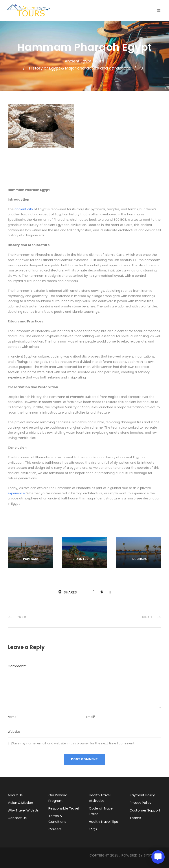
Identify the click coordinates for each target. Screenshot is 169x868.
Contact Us (17, 818)
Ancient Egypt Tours (84, 61)
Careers (55, 829)
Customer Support (145, 810)
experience (16, 493)
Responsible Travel (64, 808)
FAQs (93, 829)
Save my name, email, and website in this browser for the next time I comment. (74, 743)
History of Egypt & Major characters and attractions (80, 68)
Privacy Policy (140, 803)
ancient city (24, 209)
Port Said (30, 559)
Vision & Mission (20, 803)
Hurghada (139, 559)
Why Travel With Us (23, 810)
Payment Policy (142, 795)
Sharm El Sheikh (85, 559)
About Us (15, 795)
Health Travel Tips (103, 822)
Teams (135, 818)
